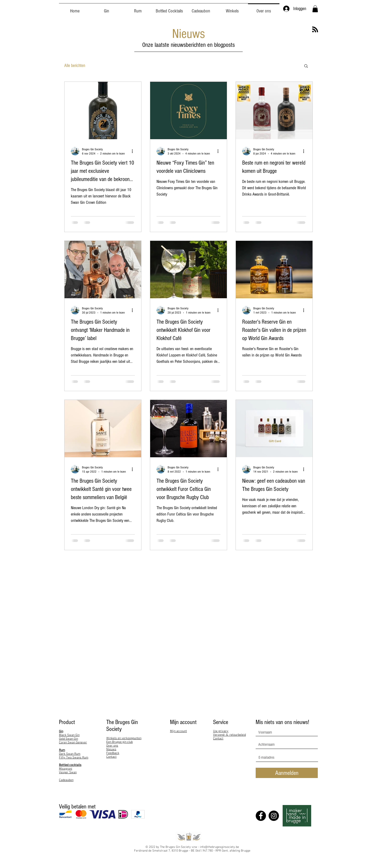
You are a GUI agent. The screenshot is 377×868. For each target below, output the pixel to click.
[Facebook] (261, 816)
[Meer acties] (134, 151)
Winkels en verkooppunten (124, 738)
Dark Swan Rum (70, 754)
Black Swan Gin (69, 735)
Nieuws (111, 749)
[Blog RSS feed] (315, 30)
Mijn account (178, 731)
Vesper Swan (68, 772)
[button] (315, 9)
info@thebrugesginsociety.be (219, 847)
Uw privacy (221, 731)
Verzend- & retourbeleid (229, 735)
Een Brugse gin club (119, 742)
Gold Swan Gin (68, 739)
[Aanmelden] (287, 773)
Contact (111, 757)
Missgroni (66, 769)
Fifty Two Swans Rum (74, 758)
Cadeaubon (66, 780)
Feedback (113, 753)
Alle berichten (75, 65)
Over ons (112, 746)
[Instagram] (274, 816)
